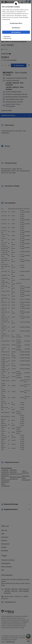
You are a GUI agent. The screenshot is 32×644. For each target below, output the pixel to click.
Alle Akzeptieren (16, 32)
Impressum (7, 36)
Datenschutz (7, 38)
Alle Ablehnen (16, 28)
